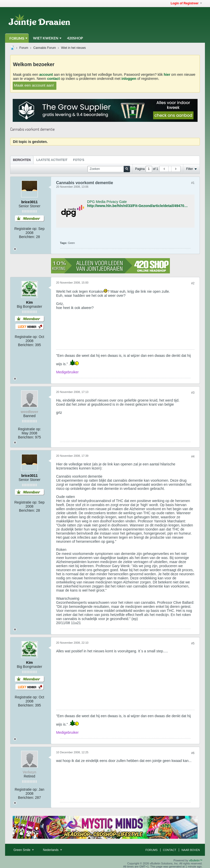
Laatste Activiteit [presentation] (52, 160)
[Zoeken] (109, 169)
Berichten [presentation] (22, 160)
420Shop (75, 38)
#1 (193, 183)
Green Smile (24, 850)
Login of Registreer (186, 3)
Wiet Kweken (46, 38)
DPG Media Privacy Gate (107, 202)
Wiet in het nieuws (73, 48)
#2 (193, 283)
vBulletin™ (196, 860)
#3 (193, 393)
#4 (193, 457)
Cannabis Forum (45, 48)
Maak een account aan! (34, 85)
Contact (170, 850)
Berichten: (27, 237)
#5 (193, 643)
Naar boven (191, 850)
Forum (24, 48)
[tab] (22, 160)
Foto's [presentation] (79, 160)
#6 (193, 753)
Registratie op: (26, 229)
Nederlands (52, 850)
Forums (17, 38)
